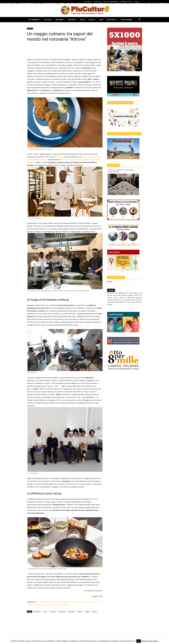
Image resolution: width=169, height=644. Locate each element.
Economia (60, 20)
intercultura (72, 612)
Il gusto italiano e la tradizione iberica (56, 605)
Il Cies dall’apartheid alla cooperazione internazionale (55, 602)
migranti (80, 612)
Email (110, 282)
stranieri (95, 612)
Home (29, 25)
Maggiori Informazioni (150, 641)
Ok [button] (139, 641)
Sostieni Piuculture (126, 1)
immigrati (53, 612)
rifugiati (87, 612)
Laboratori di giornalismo (111, 1)
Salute (83, 20)
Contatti (136, 1)
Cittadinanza (35, 20)
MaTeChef (59, 157)
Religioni (72, 20)
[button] (139, 20)
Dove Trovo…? (112, 20)
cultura (45, 612)
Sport (101, 20)
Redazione (98, 1)
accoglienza (37, 612)
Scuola (92, 20)
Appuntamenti (127, 20)
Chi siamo (88, 1)
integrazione (62, 612)
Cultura (48, 20)
